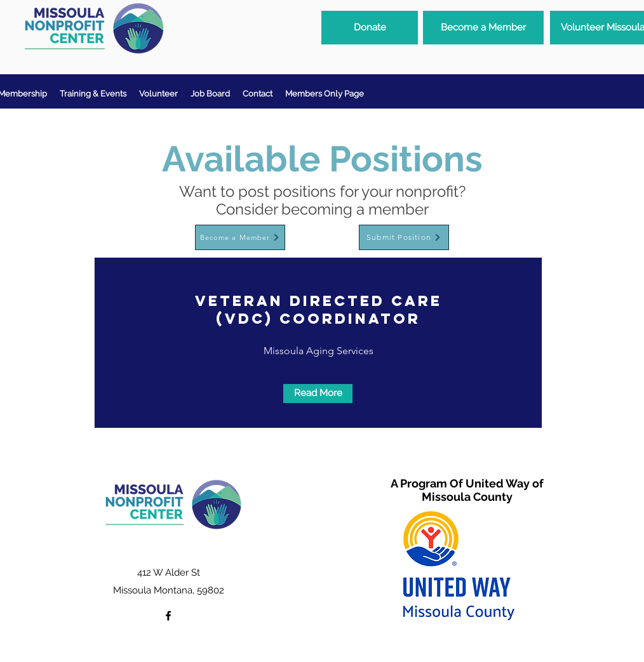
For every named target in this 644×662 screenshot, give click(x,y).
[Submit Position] (404, 237)
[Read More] (318, 394)
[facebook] (168, 616)
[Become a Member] (483, 28)
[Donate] (370, 28)
